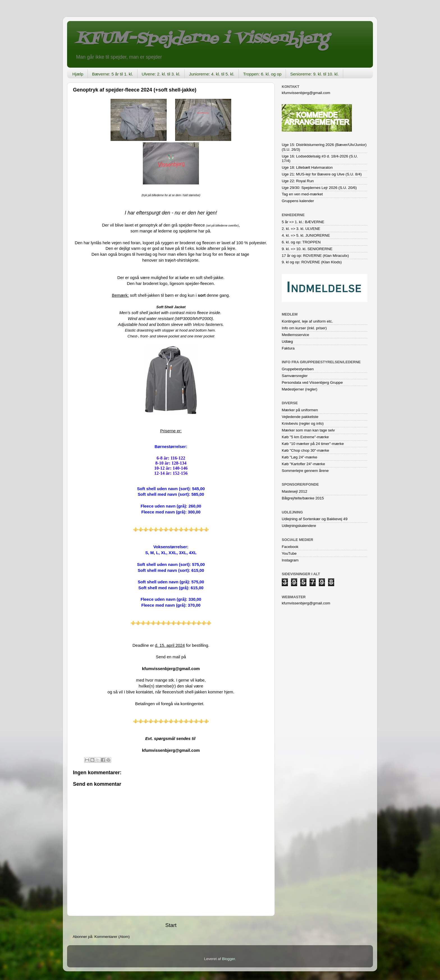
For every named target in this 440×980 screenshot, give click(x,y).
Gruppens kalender (298, 201)
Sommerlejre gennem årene (305, 471)
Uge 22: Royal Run (298, 181)
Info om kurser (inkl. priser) (304, 328)
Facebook (290, 547)
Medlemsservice (295, 335)
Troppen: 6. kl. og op (262, 74)
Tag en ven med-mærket (302, 194)
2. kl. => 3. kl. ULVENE (301, 229)
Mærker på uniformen (300, 410)
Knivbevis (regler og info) (303, 423)
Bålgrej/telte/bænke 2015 (303, 498)
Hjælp (78, 74)
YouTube (289, 553)
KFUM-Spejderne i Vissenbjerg (202, 39)
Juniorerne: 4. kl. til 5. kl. (212, 74)
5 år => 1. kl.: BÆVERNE (303, 222)
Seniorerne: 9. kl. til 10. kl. (314, 74)
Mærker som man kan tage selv (308, 430)
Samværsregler (295, 376)
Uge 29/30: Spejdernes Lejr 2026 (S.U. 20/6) (319, 188)
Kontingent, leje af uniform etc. (307, 321)
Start (171, 925)
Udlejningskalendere (299, 526)
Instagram (290, 560)
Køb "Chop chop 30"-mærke (305, 450)
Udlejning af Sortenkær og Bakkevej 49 (315, 519)
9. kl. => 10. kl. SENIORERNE (307, 249)
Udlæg (287, 341)
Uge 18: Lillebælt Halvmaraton (307, 167)
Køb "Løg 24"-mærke (300, 457)
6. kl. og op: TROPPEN (301, 242)
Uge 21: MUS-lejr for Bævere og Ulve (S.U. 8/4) (322, 174)
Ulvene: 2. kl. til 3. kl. (161, 74)
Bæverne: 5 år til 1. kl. (113, 74)
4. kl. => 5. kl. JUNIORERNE (306, 235)
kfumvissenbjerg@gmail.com (171, 669)
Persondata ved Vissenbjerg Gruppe (312, 382)
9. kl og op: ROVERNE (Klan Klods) (312, 262)
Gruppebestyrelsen (298, 369)
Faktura (288, 348)
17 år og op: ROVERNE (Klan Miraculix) (315, 256)
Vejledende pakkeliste (300, 417)
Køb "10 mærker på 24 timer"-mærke (313, 444)
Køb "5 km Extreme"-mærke (305, 437)
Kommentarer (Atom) (112, 937)
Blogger (228, 959)
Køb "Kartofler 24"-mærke (303, 464)
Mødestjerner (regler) (300, 389)
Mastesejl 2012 (295, 491)
